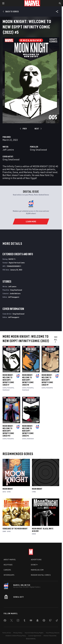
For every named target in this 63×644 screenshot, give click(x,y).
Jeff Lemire (8, 150)
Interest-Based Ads (50, 636)
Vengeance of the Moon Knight (15, 529)
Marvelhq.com (37, 570)
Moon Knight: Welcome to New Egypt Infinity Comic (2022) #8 (28, 380)
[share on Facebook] (5, 621)
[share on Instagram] (18, 621)
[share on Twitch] (50, 621)
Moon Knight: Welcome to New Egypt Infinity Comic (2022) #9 (47, 380)
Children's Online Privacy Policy (16, 636)
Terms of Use (7, 633)
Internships (9, 575)
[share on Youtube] (31, 621)
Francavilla (11, 388)
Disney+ (34, 565)
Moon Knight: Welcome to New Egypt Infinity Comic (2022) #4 (28, 431)
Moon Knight (8, 489)
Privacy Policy (18, 633)
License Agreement (35, 636)
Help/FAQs (8, 565)
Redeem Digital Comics (41, 575)
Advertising (36, 560)
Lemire (5, 388)
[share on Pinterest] (44, 621)
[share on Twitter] (11, 621)
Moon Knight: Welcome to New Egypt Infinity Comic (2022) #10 (8, 431)
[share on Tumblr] (24, 621)
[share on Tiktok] (57, 621)
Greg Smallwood (38, 150)
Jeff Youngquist (14, 297)
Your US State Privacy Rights (34, 633)
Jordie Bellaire (15, 293)
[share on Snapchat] (37, 621)
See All (56, 339)
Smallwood (6, 390)
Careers (7, 570)
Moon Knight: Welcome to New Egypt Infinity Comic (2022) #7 (8, 380)
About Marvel (10, 560)
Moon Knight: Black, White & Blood (43, 530)
